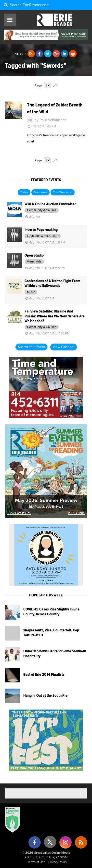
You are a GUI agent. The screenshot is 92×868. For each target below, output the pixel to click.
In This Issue (76, 513)
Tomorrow (40, 192)
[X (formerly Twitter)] (50, 844)
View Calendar (64, 347)
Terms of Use (36, 862)
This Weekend (63, 192)
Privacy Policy (58, 862)
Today (24, 192)
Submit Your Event (31, 347)
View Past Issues (19, 513)
